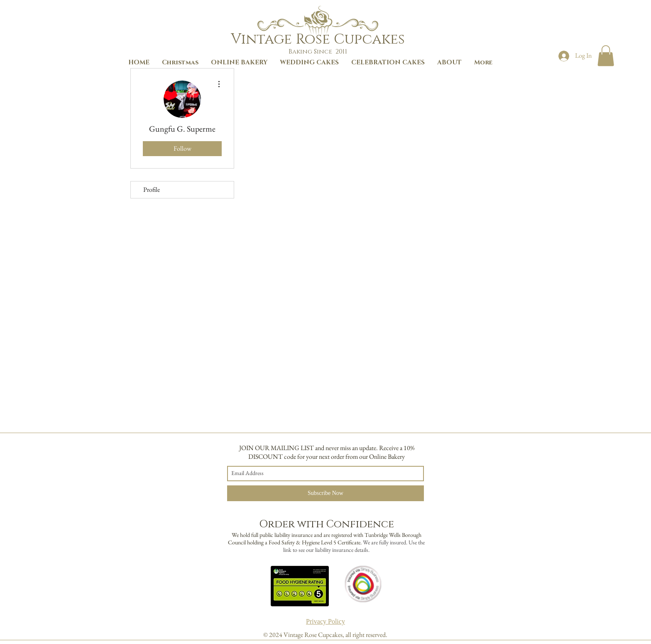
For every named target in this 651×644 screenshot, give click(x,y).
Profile (152, 190)
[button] (606, 56)
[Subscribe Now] (325, 493)
